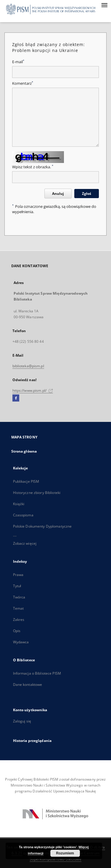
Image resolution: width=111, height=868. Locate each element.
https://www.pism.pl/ (33, 390)
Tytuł (17, 586)
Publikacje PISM (26, 481)
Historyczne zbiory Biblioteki (37, 493)
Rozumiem (65, 853)
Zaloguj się (22, 721)
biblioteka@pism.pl (28, 366)
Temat (18, 608)
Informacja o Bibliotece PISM (37, 673)
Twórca (19, 597)
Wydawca (21, 642)
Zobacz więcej (25, 543)
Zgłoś (87, 194)
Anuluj (58, 194)
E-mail (18, 62)
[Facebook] (16, 398)
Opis (17, 631)
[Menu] (104, 5)
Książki (19, 504)
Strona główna (24, 451)
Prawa (18, 575)
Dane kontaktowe (28, 685)
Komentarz (23, 83)
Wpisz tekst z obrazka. (33, 167)
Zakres (19, 620)
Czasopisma (23, 515)
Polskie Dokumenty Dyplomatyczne (42, 526)
